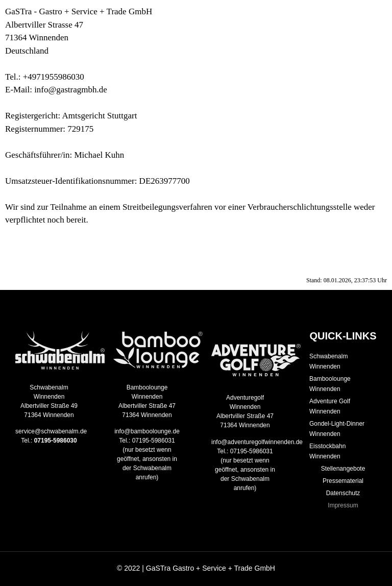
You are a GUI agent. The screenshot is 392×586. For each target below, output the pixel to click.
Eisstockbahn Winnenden (327, 451)
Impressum (343, 505)
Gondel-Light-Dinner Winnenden (337, 429)
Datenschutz (343, 493)
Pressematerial (343, 481)
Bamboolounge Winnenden (330, 384)
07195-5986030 (56, 441)
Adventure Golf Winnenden (330, 406)
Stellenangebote (343, 469)
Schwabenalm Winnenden (328, 361)
